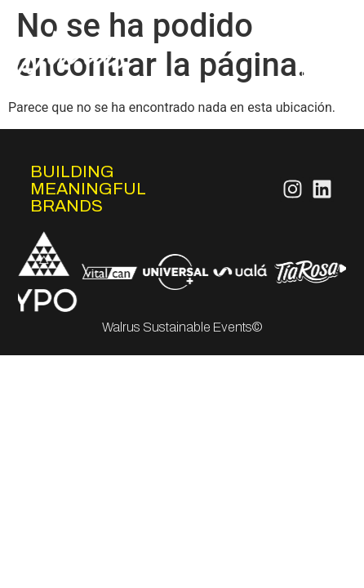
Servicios (319, 36)
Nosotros (318, 17)
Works (328, 56)
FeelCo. (323, 76)
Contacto (318, 95)
